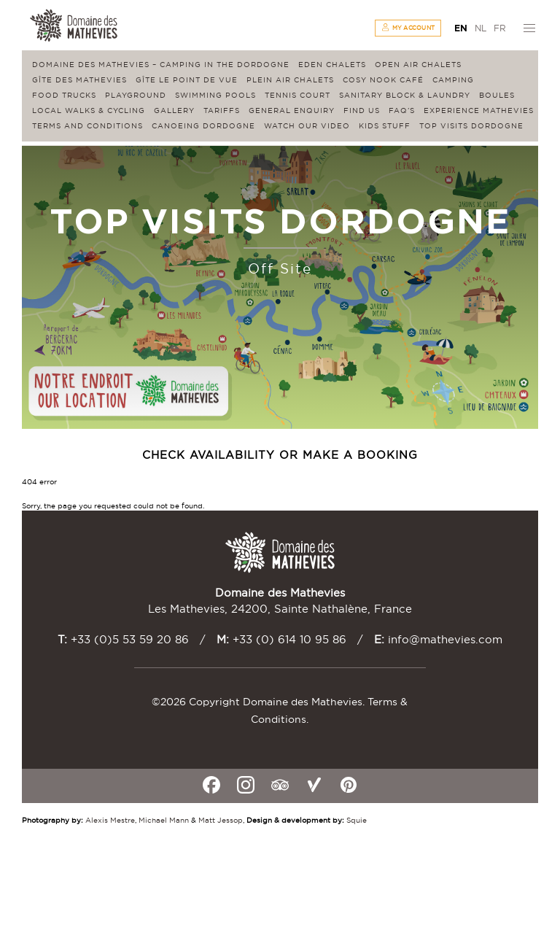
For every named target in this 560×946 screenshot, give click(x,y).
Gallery (174, 111)
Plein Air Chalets (290, 80)
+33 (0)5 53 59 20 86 (130, 639)
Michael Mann (164, 820)
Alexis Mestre (110, 820)
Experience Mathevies (479, 111)
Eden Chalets (332, 65)
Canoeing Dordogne (203, 126)
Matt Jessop (221, 820)
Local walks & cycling (89, 111)
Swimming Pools (215, 95)
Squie (357, 820)
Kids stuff (385, 126)
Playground (136, 95)
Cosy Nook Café (383, 80)
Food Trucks (64, 95)
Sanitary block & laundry (405, 95)
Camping (453, 80)
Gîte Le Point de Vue (187, 80)
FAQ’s (402, 111)
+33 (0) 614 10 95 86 (289, 639)
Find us (362, 111)
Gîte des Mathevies (79, 80)
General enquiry (292, 111)
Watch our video (307, 126)
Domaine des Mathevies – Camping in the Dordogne (161, 65)
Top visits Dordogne (471, 126)
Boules (497, 95)
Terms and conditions (87, 126)
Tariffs (222, 111)
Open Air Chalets (418, 65)
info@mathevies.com (445, 639)
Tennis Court (297, 95)
